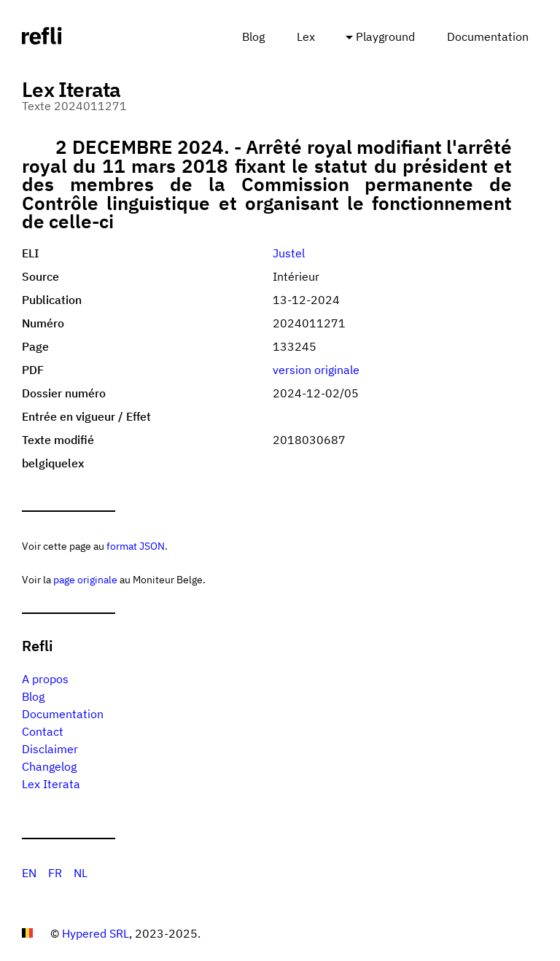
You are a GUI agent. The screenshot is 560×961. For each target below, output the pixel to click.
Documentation (488, 36)
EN (29, 873)
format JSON (136, 546)
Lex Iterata (51, 784)
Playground (385, 36)
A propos (45, 679)
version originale (316, 370)
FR (55, 873)
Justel (289, 253)
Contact (43, 731)
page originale (85, 579)
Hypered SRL (96, 933)
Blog (253, 36)
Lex (306, 36)
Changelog (49, 766)
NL (81, 873)
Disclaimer (50, 749)
